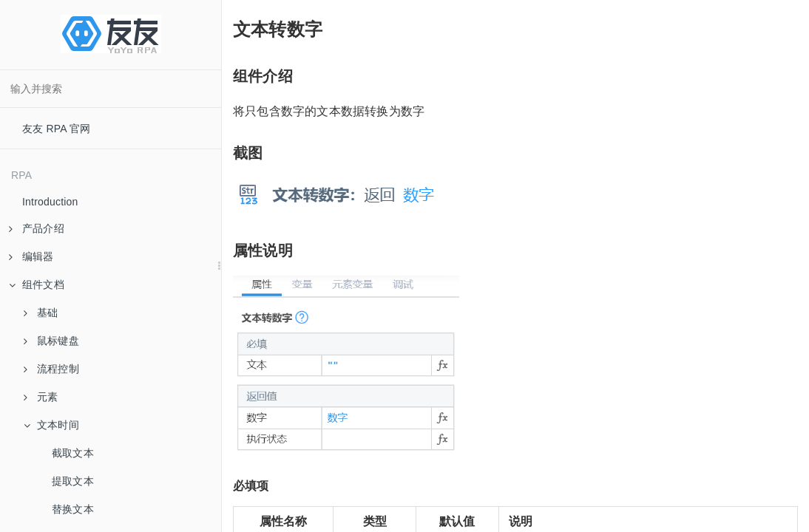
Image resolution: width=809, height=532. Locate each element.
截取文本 (73, 453)
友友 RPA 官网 (57, 129)
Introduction (50, 202)
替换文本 (73, 509)
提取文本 (73, 481)
